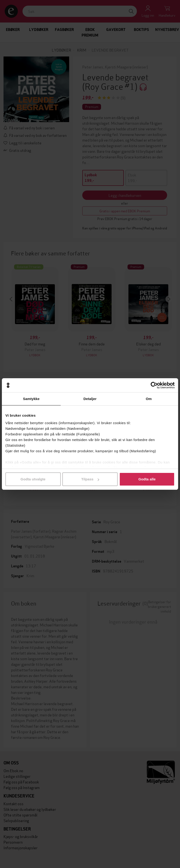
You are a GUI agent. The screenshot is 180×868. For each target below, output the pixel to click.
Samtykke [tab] (31, 399)
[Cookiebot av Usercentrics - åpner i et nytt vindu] (154, 385)
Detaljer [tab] (90, 399)
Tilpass (90, 479)
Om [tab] (149, 399)
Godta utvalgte (33, 479)
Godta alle (147, 479)
